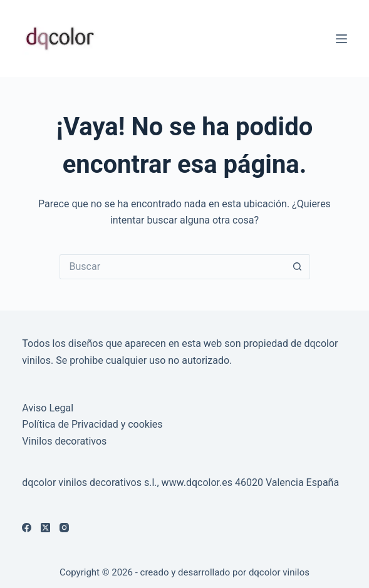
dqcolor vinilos (279, 572)
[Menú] (341, 39)
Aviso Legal (48, 408)
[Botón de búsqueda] (298, 267)
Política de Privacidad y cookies (92, 424)
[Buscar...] (172, 267)
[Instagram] (64, 528)
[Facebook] (27, 528)
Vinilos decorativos (64, 441)
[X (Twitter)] (45, 528)
